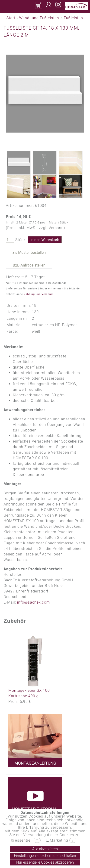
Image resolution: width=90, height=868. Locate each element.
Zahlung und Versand (38, 294)
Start (11, 18)
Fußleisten (73, 18)
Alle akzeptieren (45, 849)
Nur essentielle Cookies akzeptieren (45, 862)
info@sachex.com (34, 602)
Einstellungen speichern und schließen (45, 856)
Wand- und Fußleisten (39, 18)
